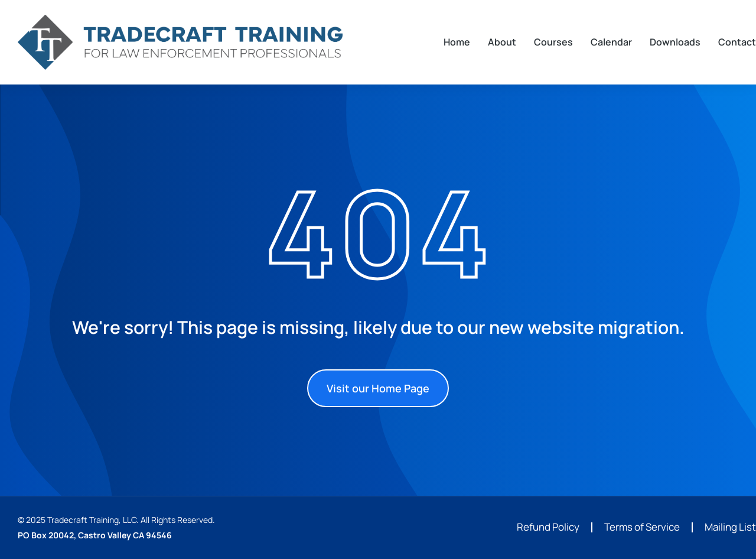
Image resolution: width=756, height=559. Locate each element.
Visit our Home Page (378, 388)
